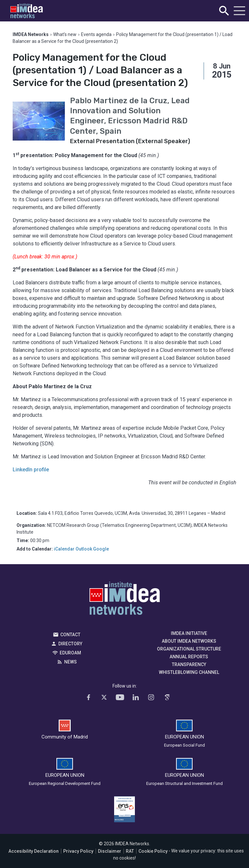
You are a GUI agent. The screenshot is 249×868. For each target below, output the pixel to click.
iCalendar (64, 549)
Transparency (189, 664)
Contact (70, 635)
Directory (70, 644)
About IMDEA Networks (189, 641)
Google (101, 549)
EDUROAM (70, 653)
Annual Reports (189, 657)
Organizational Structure (189, 649)
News (71, 662)
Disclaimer (110, 851)
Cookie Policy (153, 851)
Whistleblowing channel (189, 672)
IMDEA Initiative (189, 633)
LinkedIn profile (31, 470)
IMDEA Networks (125, 600)
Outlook (84, 549)
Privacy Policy (78, 851)
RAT (130, 851)
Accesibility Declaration (34, 851)
